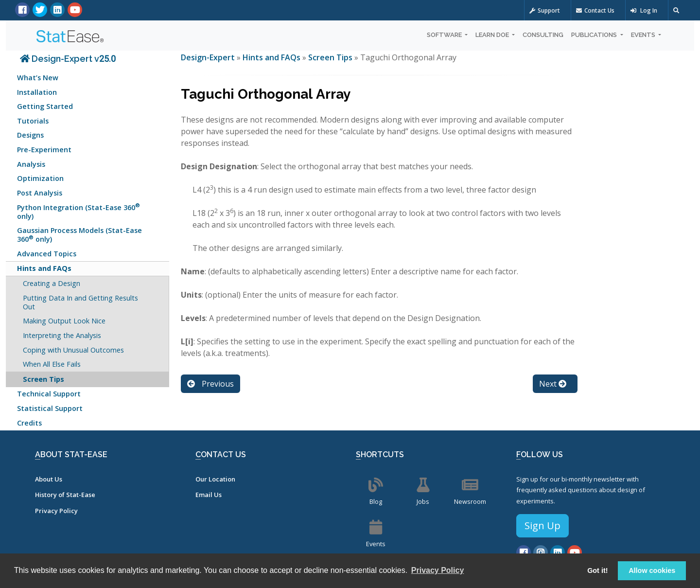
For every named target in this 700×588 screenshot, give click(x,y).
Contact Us (595, 10)
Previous (210, 384)
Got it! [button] (597, 570)
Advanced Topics (47, 254)
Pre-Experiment (44, 150)
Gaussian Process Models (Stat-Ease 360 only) (79, 235)
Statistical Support (50, 408)
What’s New (38, 78)
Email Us (209, 495)
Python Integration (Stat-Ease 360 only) (79, 211)
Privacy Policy (56, 511)
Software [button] (445, 35)
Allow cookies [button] (652, 570)
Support (545, 10)
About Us (49, 479)
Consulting (543, 35)
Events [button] (644, 35)
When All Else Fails (52, 364)
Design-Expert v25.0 (68, 59)
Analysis (31, 164)
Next (553, 384)
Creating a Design (52, 283)
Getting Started (45, 106)
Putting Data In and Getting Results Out (80, 302)
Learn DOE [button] (493, 35)
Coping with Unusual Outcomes (73, 350)
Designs (30, 135)
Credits (29, 423)
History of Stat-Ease (65, 495)
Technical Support (49, 394)
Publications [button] (595, 35)
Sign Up (542, 526)
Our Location (215, 479)
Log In (644, 10)
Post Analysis (40, 193)
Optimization (40, 178)
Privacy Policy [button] (438, 570)
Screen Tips (44, 379)
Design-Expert (209, 57)
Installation (37, 92)
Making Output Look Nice (64, 321)
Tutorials (33, 121)
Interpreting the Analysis (62, 335)
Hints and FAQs (44, 268)
